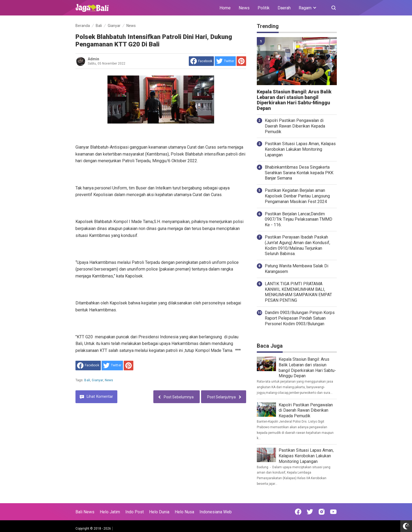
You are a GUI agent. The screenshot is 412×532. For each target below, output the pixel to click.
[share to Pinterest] (241, 61)
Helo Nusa (184, 512)
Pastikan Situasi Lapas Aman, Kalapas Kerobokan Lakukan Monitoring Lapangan (300, 149)
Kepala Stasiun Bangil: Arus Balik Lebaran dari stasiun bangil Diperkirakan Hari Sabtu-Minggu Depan (294, 100)
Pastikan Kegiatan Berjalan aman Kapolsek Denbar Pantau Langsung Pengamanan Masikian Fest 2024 (297, 196)
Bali (87, 380)
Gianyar (97, 380)
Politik (264, 8)
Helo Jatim (110, 512)
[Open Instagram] (322, 512)
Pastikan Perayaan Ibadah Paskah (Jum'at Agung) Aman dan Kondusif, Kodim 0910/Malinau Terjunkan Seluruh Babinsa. (297, 245)
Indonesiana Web (216, 512)
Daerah (284, 8)
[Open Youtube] (333, 512)
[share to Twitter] (225, 61)
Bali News (85, 512)
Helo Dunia (159, 512)
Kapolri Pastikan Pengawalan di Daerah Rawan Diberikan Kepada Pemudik (295, 126)
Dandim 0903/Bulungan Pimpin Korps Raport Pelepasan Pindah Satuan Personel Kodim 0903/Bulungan (300, 318)
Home (225, 8)
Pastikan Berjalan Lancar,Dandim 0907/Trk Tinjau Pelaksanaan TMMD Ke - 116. (299, 219)
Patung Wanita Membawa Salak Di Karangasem (297, 269)
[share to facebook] (201, 61)
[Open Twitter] (310, 512)
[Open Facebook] (298, 512)
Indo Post (135, 512)
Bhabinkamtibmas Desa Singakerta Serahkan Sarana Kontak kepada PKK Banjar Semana (299, 173)
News (244, 8)
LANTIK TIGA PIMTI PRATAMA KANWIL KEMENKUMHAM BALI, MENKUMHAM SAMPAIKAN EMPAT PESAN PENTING (298, 292)
